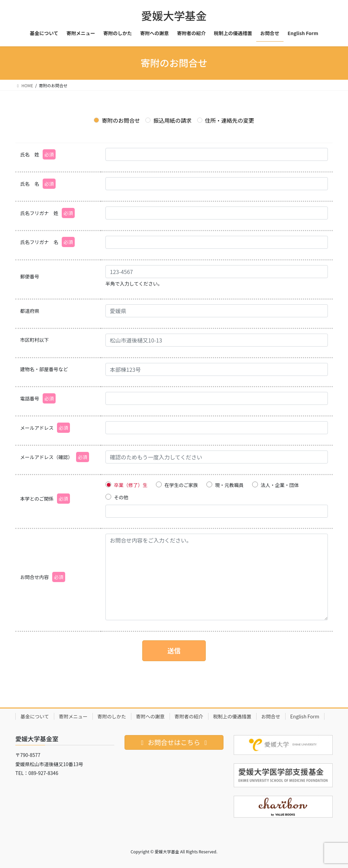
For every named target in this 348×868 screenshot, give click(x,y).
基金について (35, 716)
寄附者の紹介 (189, 716)
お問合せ (271, 716)
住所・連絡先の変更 (226, 120)
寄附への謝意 (150, 716)
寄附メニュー (73, 716)
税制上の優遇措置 (232, 716)
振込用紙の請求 (168, 120)
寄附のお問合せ (117, 120)
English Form (305, 716)
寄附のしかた (112, 716)
